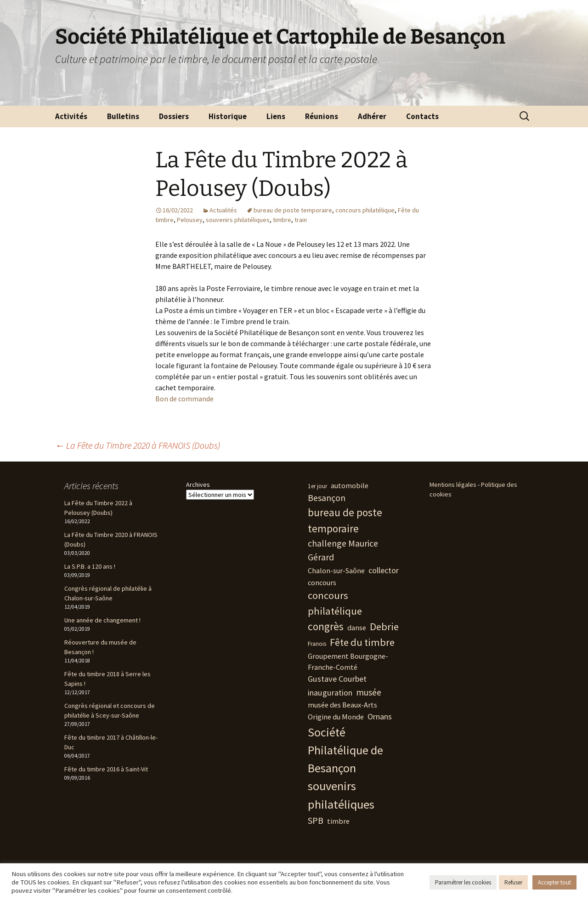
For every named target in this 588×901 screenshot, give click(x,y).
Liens (276, 116)
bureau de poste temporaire (293, 210)
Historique (228, 116)
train (301, 220)
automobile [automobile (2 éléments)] (350, 485)
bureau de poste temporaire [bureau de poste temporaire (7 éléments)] (345, 520)
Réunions (322, 116)
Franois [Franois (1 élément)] (317, 644)
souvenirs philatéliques (238, 220)
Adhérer (372, 116)
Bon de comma (179, 399)
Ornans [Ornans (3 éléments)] (380, 716)
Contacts (422, 116)
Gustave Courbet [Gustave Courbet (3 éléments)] (337, 679)
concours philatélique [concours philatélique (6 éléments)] (335, 603)
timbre (282, 220)
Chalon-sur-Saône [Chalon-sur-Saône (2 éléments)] (336, 570)
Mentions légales (453, 485)
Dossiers (174, 116)
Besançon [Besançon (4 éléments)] (327, 498)
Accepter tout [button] (554, 882)
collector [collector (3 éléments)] (384, 570)
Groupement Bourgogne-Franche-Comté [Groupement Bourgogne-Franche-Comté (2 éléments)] (348, 661)
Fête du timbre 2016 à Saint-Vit (106, 769)
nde (208, 399)
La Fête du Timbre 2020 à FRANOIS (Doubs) (138, 445)
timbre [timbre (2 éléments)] (338, 821)
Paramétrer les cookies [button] (463, 882)
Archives (198, 485)
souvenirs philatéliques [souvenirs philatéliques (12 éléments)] (341, 795)
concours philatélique (365, 210)
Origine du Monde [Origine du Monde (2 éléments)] (336, 717)
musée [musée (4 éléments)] (369, 692)
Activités (71, 116)
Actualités (223, 210)
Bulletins (123, 116)
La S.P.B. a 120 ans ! (90, 566)
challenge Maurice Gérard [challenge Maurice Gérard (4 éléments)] (343, 550)
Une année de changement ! (102, 620)
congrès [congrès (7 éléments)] (326, 626)
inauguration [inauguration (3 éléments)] (330, 693)
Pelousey (190, 220)
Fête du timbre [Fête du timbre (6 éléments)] (362, 642)
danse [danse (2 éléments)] (357, 627)
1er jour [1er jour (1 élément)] (317, 486)
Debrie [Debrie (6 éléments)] (384, 627)
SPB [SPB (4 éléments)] (316, 820)
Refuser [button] (513, 882)
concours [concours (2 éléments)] (322, 582)
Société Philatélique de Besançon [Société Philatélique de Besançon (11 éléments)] (345, 750)
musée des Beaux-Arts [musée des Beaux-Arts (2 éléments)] (342, 705)
